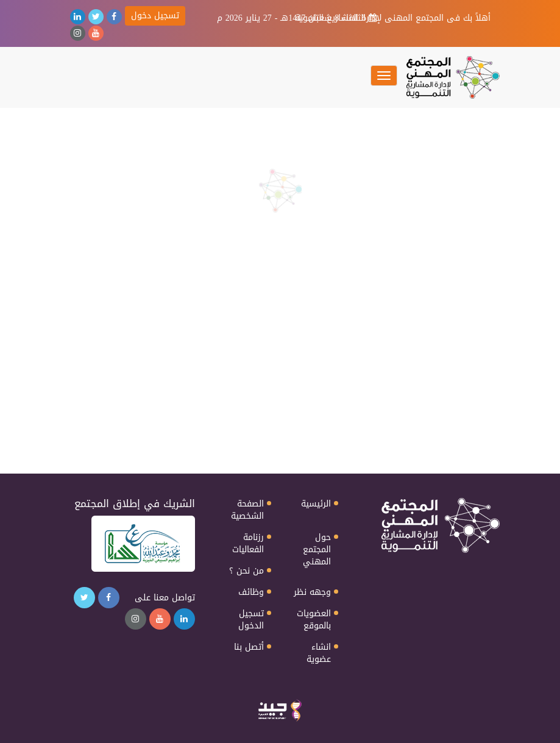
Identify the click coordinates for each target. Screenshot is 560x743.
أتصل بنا (249, 647)
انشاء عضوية (319, 653)
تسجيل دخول (155, 16)
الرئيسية (316, 504)
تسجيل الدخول (251, 620)
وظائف (251, 592)
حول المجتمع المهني (317, 550)
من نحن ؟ (246, 571)
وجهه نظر (312, 592)
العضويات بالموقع (314, 620)
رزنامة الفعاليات (248, 544)
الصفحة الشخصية (247, 510)
